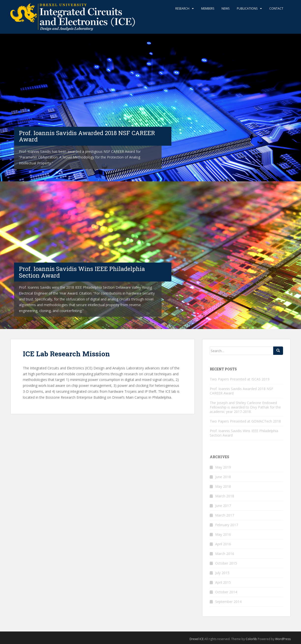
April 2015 (223, 582)
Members (208, 8)
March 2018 (225, 496)
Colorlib (251, 639)
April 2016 (223, 544)
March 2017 (225, 515)
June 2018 (223, 477)
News (226, 8)
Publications (247, 8)
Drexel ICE (197, 639)
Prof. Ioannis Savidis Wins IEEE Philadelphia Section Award (244, 433)
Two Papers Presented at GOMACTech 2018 (245, 421)
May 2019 (223, 467)
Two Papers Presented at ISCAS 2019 (240, 379)
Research (182, 8)
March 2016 (225, 554)
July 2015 (222, 573)
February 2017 (227, 525)
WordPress (283, 639)
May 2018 (223, 486)
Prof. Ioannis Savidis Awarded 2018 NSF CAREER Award (241, 391)
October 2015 (226, 563)
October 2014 (226, 592)
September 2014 (228, 602)
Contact (276, 8)
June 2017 (223, 506)
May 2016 (223, 534)
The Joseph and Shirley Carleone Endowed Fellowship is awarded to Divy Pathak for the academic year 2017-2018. (245, 407)
